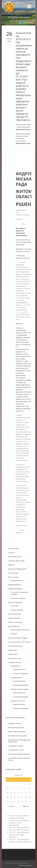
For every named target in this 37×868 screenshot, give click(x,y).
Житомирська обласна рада (18, 736)
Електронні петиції (14, 614)
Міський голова (13, 548)
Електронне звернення (18, 598)
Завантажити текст (23, 129)
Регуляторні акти (14, 626)
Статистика (15, 606)
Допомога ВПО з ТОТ (18, 701)
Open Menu (29, 6)
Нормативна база (19, 669)
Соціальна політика (15, 662)
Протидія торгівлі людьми (19, 689)
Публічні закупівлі (14, 618)
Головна (21, 865)
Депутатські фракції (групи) (17, 569)
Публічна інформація (15, 602)
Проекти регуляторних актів (20, 630)
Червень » (26, 806)
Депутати (11, 565)
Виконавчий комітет (15, 557)
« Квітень (11, 806)
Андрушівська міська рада (18, 19)
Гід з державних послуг (16, 750)
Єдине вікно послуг (15, 658)
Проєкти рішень (13, 577)
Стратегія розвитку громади (18, 638)
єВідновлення (13, 654)
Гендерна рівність (17, 678)
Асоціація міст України (16, 746)
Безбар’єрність (16, 666)
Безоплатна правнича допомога (19, 754)
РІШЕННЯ (14, 634)
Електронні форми (17, 610)
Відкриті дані (12, 650)
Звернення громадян (15, 589)
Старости (11, 553)
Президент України (15, 723)
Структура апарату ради (16, 561)
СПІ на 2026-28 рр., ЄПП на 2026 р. (20, 642)
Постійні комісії (13, 573)
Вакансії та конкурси (15, 622)
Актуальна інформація (21, 673)
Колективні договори (15, 646)
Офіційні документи (15, 585)
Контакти (29, 865)
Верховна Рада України (16, 728)
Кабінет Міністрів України (17, 732)
